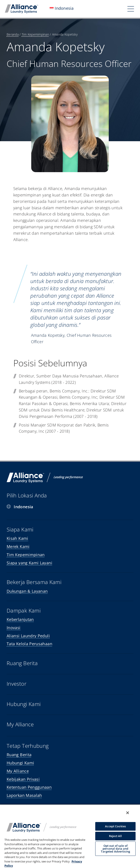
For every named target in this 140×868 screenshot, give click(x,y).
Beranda (13, 34)
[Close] (128, 813)
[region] (70, 836)
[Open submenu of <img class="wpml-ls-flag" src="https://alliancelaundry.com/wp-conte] (81, 9)
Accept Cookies (115, 826)
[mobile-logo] (21, 6)
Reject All (115, 836)
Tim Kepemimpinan (35, 34)
